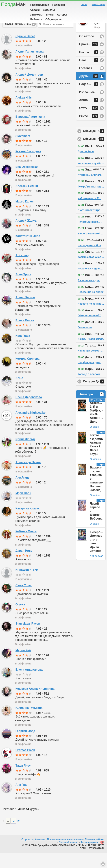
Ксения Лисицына (28, 166)
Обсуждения (53, 19)
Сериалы (49, 10)
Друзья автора (90, 91)
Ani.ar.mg (22, 270)
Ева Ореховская (27, 182)
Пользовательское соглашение (65, 854)
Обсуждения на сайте (95, 154)
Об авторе (87, 51)
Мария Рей (23, 665)
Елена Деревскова (29, 412)
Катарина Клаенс (28, 524)
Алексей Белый (27, 201)
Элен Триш (23, 290)
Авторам (40, 854)
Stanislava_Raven (28, 639)
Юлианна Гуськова (29, 723)
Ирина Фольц (25, 454)
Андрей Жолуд (26, 236)
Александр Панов (28, 477)
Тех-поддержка (89, 857)
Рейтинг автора (90, 131)
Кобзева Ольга (26, 547)
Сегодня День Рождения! (95, 397)
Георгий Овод (25, 746)
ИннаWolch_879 (27, 585)
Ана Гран (22, 800)
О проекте (27, 854)
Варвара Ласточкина (30, 132)
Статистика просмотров (92, 123)
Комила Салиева (28, 374)
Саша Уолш (24, 600)
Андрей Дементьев (29, 90)
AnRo (19, 393)
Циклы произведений (92, 67)
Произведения (40, 5)
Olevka (20, 620)
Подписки (59, 5)
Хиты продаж (91, 409)
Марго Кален (25, 217)
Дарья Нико (24, 566)
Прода (13, 4)
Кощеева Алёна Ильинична (35, 704)
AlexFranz (22, 493)
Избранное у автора (92, 107)
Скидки (35, 10)
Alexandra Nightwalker (31, 428)
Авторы (62, 15)
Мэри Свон (23, 508)
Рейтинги (36, 19)
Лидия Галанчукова (30, 67)
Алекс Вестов (25, 312)
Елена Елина (25, 336)
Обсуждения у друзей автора (95, 146)
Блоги (50, 15)
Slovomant (23, 151)
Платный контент (69, 857)
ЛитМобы (36, 15)
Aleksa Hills (24, 113)
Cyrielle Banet (25, 51)
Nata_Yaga (23, 351)
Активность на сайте (92, 115)
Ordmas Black (25, 765)
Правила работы (95, 854)
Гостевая (86, 83)
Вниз (103, 864)
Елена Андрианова (29, 685)
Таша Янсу (23, 781)
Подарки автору (91, 99)
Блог (89, 75)
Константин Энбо (28, 251)
